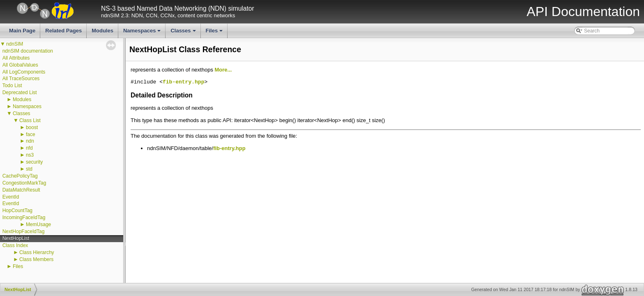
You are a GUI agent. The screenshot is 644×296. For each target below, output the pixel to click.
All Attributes (16, 58)
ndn (30, 141)
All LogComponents (24, 72)
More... (223, 70)
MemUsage (38, 224)
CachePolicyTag (20, 176)
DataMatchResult (21, 190)
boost (32, 127)
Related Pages (63, 31)
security (34, 162)
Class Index (15, 245)
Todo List (12, 86)
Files (215, 33)
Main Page (22, 31)
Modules (102, 31)
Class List (30, 120)
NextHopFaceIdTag (24, 231)
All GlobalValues (20, 65)
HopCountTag (17, 210)
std (29, 169)
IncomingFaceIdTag (24, 217)
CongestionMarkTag (24, 183)
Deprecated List (20, 92)
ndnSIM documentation (28, 51)
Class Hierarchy (37, 252)
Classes (184, 33)
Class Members (36, 259)
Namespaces (143, 33)
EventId (11, 197)
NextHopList (16, 238)
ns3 (30, 155)
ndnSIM (15, 44)
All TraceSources (21, 79)
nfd (29, 148)
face (31, 134)
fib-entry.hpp (183, 82)
